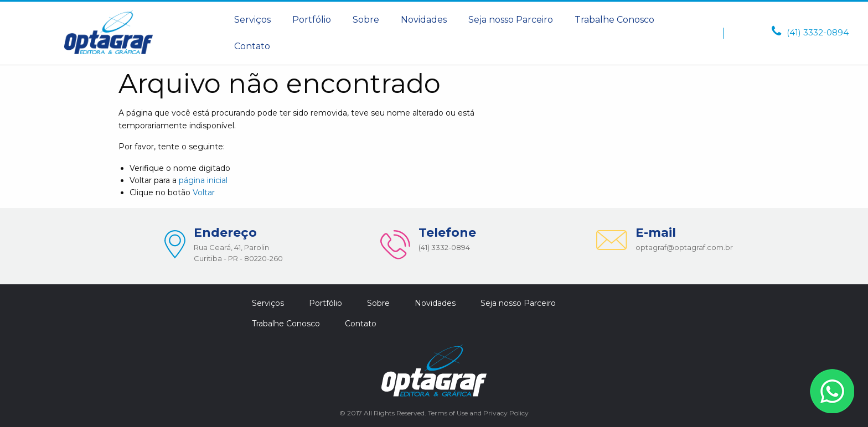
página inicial (203, 180)
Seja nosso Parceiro (511, 20)
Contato (252, 46)
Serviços (252, 20)
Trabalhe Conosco (614, 20)
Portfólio (312, 20)
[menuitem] (252, 20)
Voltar (204, 192)
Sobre (366, 20)
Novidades (424, 20)
